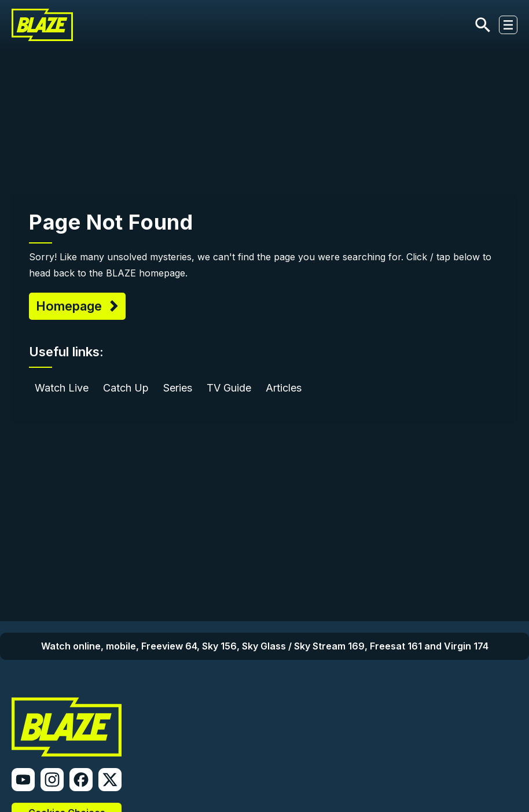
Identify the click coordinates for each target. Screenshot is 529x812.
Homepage (71, 306)
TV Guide (229, 388)
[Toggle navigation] (508, 25)
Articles (284, 388)
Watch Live (62, 388)
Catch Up (126, 388)
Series (178, 388)
